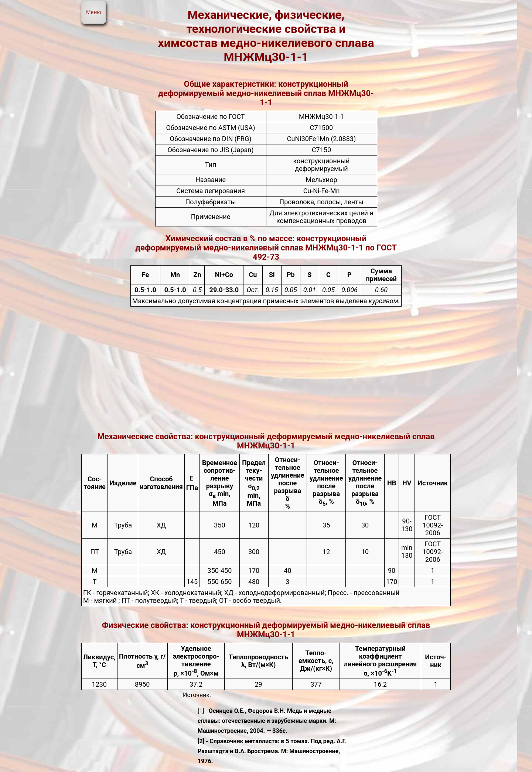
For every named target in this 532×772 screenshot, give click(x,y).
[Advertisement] (266, 369)
